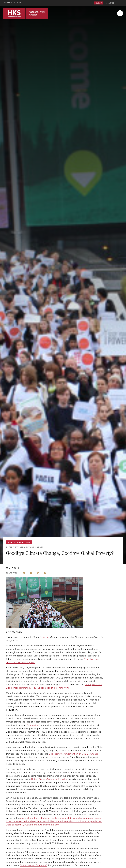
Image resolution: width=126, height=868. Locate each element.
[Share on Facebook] (45, 573)
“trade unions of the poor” (34, 865)
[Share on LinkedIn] (24, 573)
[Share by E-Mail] (31, 573)
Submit (99, 3)
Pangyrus (44, 637)
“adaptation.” (33, 725)
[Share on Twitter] (38, 573)
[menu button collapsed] (120, 13)
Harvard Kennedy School (15, 3)
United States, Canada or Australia (49, 779)
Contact (110, 3)
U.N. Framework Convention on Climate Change (74, 754)
